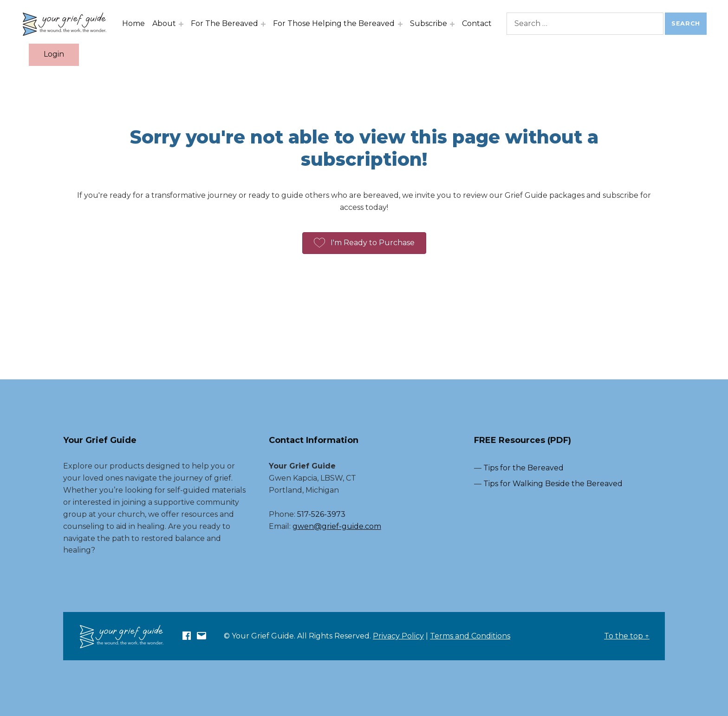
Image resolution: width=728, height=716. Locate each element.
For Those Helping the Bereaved (336, 23)
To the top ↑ (627, 636)
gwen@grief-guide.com (337, 526)
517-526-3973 (321, 514)
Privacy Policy (398, 636)
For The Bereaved (226, 23)
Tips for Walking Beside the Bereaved (553, 484)
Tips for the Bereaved (523, 468)
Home (135, 23)
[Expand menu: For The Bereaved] (265, 24)
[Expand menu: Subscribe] (454, 24)
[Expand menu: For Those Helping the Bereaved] (402, 24)
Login (56, 54)
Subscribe (430, 23)
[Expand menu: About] (183, 24)
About (166, 23)
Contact (478, 23)
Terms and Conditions (470, 636)
